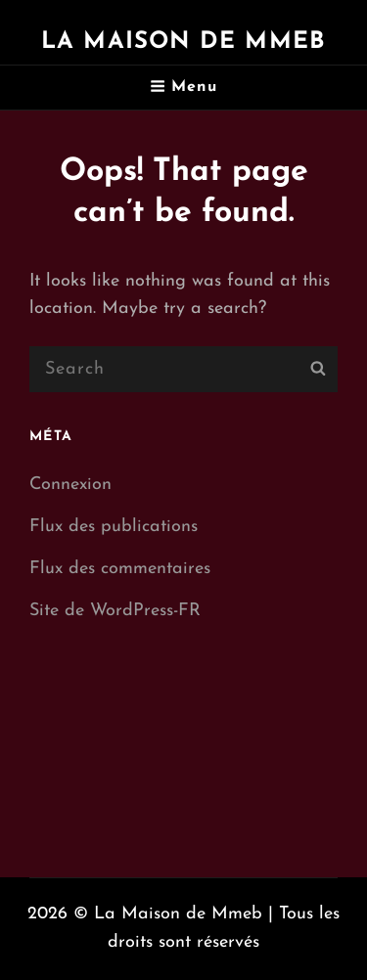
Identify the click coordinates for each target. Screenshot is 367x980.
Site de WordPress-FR (115, 611)
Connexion (70, 485)
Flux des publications (114, 527)
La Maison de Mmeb (183, 42)
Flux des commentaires (120, 569)
